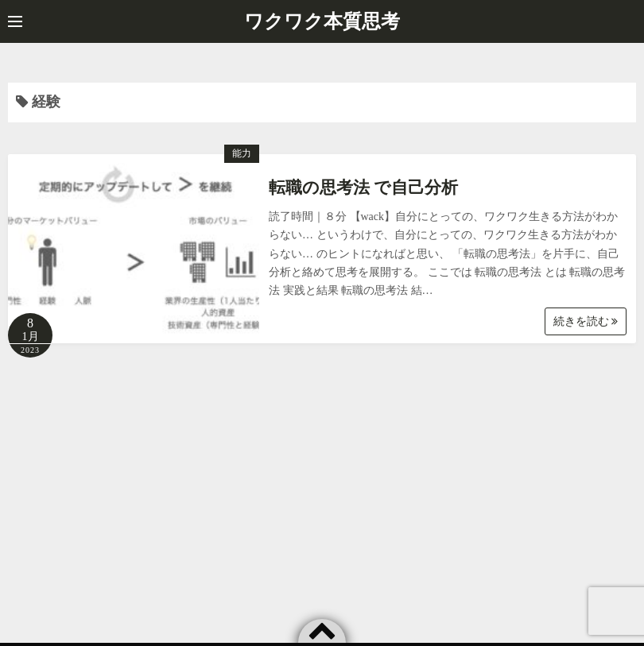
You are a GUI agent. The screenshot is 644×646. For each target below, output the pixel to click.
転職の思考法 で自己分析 (363, 188)
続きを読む (586, 321)
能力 (242, 153)
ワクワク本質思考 (322, 21)
